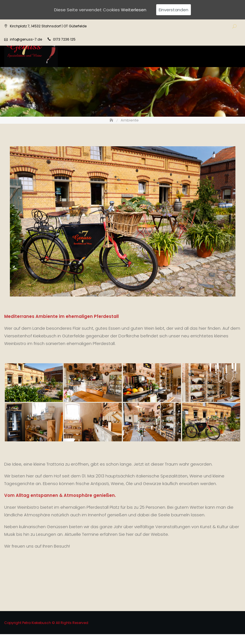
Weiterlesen (134, 10)
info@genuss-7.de (26, 39)
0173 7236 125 (64, 39)
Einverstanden (174, 10)
